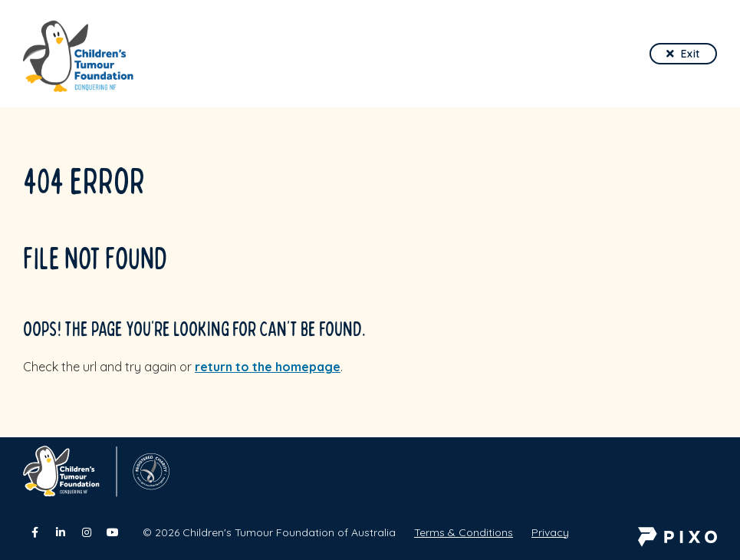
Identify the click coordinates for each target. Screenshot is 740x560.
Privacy (550, 532)
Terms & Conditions (464, 532)
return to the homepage (268, 367)
